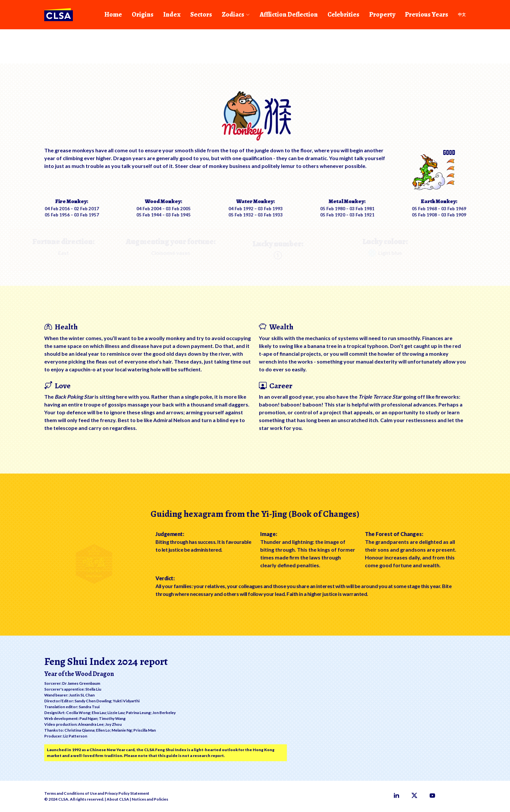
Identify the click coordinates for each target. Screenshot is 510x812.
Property (382, 14)
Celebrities (343, 14)
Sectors (201, 14)
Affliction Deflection (289, 14)
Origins (143, 14)
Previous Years (427, 14)
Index (172, 14)
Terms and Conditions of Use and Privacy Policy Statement (97, 793)
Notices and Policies (150, 799)
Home (113, 14)
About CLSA (118, 799)
